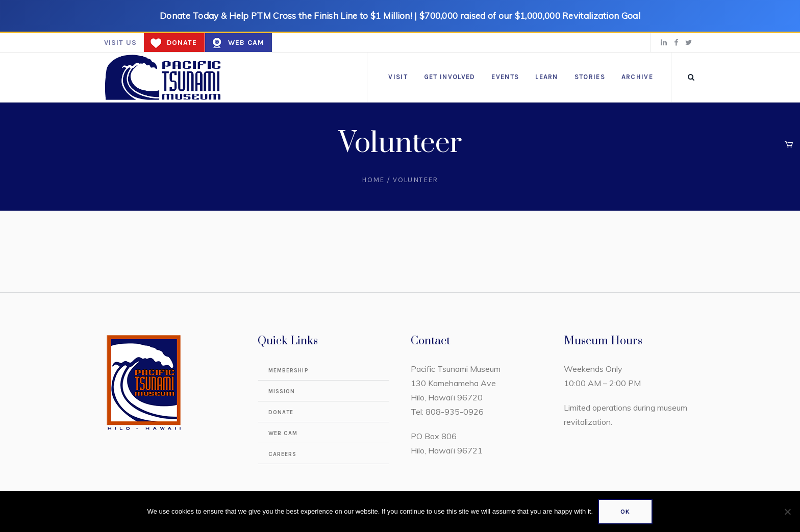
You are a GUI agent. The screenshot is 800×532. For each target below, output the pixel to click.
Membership (289, 371)
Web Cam (246, 43)
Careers (283, 454)
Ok (625, 512)
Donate (182, 43)
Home (373, 180)
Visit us (120, 43)
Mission (282, 391)
